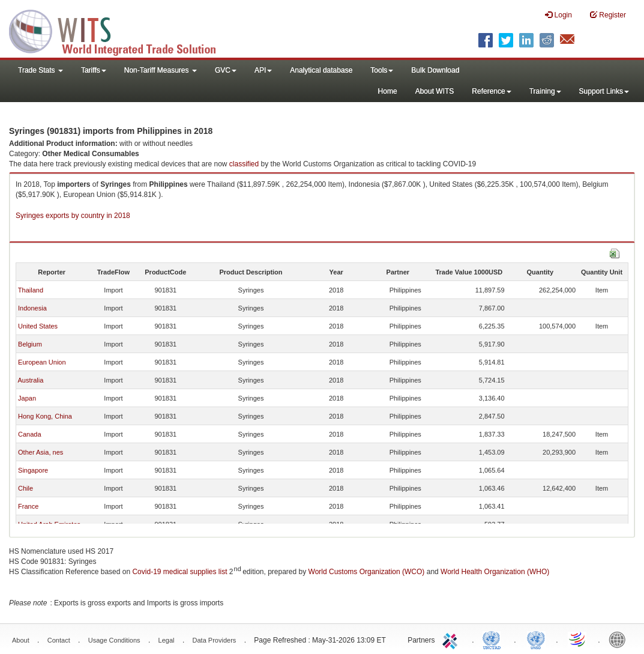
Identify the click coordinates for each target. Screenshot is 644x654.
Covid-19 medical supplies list (179, 572)
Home (388, 91)
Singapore (33, 470)
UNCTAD (494, 639)
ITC (452, 639)
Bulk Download (435, 70)
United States (38, 326)
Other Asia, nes (41, 452)
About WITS (435, 91)
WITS (120, 30)
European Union (42, 362)
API (263, 70)
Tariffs (94, 70)
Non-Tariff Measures (161, 70)
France (28, 506)
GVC (226, 70)
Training (545, 91)
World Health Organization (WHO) (495, 572)
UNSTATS (536, 639)
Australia (30, 380)
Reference (491, 91)
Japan (27, 398)
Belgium (30, 344)
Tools (382, 70)
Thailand (31, 290)
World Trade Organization (578, 639)
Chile (26, 488)
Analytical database (321, 70)
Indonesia (32, 308)
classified (244, 164)
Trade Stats (41, 70)
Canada (30, 434)
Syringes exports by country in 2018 (73, 216)
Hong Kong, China (45, 416)
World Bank (620, 639)
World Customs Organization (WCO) (367, 572)
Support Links (604, 91)
